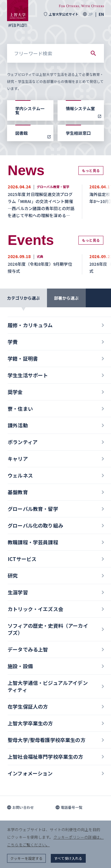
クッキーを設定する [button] (26, 858)
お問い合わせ (20, 807)
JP (90, 14)
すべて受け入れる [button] (68, 858)
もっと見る (91, 170)
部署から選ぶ (66, 298)
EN (101, 14)
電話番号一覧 (69, 807)
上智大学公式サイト (61, 14)
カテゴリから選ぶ (23, 298)
